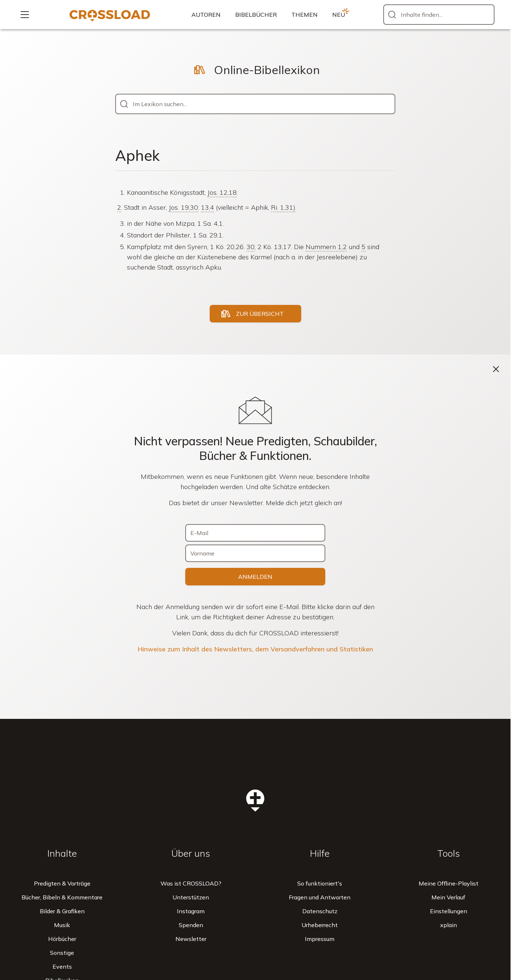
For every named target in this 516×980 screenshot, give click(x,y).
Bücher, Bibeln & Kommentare (62, 897)
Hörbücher (62, 939)
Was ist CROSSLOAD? (191, 883)
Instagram (191, 911)
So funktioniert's (320, 883)
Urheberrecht (320, 925)
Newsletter (191, 939)
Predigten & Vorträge (62, 883)
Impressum (320, 939)
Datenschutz (320, 911)
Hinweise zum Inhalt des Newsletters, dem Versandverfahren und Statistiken (255, 649)
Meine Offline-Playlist (449, 883)
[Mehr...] (25, 15)
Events (62, 967)
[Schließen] (496, 369)
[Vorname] (255, 553)
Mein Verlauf (448, 897)
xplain (449, 925)
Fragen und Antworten (320, 897)
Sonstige (62, 953)
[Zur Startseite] (110, 15)
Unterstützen (191, 897)
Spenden (191, 925)
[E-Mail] (255, 533)
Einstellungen (449, 911)
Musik (62, 925)
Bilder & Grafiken (62, 911)
